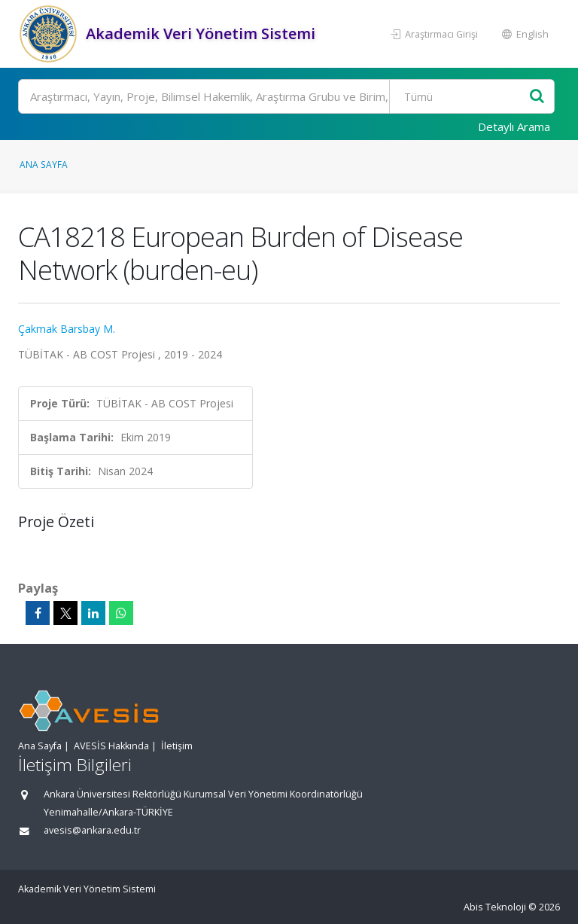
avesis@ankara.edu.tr (92, 830)
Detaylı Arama (514, 127)
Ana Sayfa (44, 164)
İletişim (177, 746)
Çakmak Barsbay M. (67, 329)
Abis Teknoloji (495, 907)
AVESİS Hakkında (111, 746)
